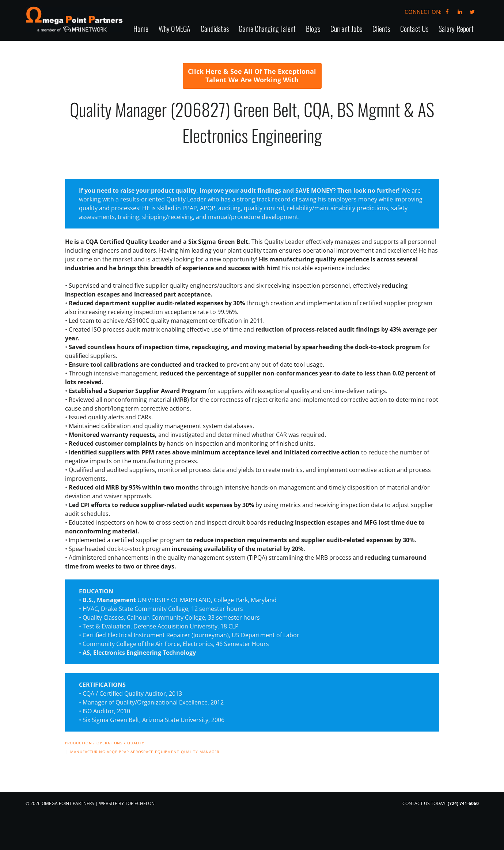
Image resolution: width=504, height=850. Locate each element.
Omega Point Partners (78, 21)
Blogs (313, 60)
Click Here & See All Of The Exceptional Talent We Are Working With (252, 107)
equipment (167, 783)
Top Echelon (140, 835)
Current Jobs (346, 60)
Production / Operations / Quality (105, 774)
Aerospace (142, 783)
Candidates (215, 60)
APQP (112, 783)
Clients (381, 60)
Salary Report (456, 60)
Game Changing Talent (267, 60)
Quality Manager (200, 783)
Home (141, 60)
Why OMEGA (175, 60)
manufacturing (88, 783)
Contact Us (414, 60)
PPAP (124, 783)
